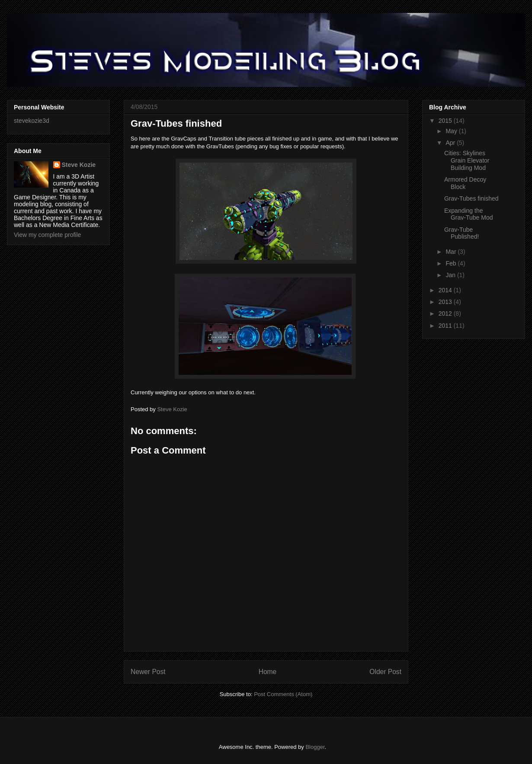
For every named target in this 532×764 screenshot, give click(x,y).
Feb (452, 263)
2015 (446, 121)
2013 (446, 302)
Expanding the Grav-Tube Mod (469, 214)
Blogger (315, 747)
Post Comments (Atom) (283, 694)
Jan (451, 275)
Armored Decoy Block (465, 183)
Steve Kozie (79, 165)
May (452, 131)
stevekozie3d (32, 121)
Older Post (385, 672)
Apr (451, 143)
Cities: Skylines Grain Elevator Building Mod (467, 160)
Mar (452, 252)
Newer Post (148, 672)
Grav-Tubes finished (471, 198)
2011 (446, 326)
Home (268, 672)
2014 (446, 290)
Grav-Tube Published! (461, 233)
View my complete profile (47, 235)
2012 (446, 313)
